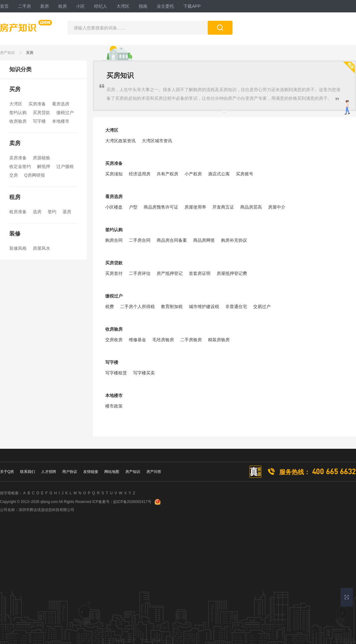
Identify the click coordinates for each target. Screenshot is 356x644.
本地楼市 (61, 121)
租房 (63, 6)
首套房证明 (200, 273)
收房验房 (18, 121)
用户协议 (70, 472)
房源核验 (41, 158)
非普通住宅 (236, 307)
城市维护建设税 (204, 307)
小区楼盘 (114, 207)
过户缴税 (65, 166)
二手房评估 (140, 273)
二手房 (24, 6)
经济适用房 (140, 174)
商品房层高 (251, 207)
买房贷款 (41, 112)
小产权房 (193, 174)
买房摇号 (245, 174)
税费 (110, 307)
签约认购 (18, 112)
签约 (52, 212)
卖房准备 (18, 158)
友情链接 (91, 472)
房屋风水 (41, 248)
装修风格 (18, 248)
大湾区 (123, 6)
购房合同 (114, 240)
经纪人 (101, 6)
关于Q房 (7, 472)
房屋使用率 (195, 207)
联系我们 (28, 472)
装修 (15, 234)
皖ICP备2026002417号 (132, 502)
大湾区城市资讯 (157, 141)
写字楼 (39, 121)
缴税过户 (65, 112)
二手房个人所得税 (137, 307)
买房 (30, 53)
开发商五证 (223, 207)
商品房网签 (204, 240)
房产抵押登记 (170, 273)
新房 (45, 6)
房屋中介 (277, 207)
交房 (14, 175)
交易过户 (262, 307)
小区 (80, 6)
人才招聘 (49, 472)
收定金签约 (20, 166)
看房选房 (61, 104)
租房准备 (18, 212)
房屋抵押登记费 (232, 273)
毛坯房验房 (163, 340)
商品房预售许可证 (161, 207)
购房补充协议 (234, 240)
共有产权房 (167, 174)
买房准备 (37, 104)
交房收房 (114, 340)
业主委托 (165, 6)
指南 (143, 6)
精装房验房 (219, 340)
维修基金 (137, 340)
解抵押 (44, 166)
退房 (67, 212)
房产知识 (7, 53)
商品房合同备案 (172, 240)
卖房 (15, 143)
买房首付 (114, 273)
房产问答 (154, 472)
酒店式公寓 (219, 174)
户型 (133, 207)
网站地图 (112, 472)
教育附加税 (172, 307)
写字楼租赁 (116, 373)
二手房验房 (191, 340)
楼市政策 (114, 406)
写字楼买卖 (144, 373)
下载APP (192, 6)
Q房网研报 (35, 175)
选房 (37, 212)
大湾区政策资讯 (120, 141)
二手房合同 (140, 240)
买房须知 (114, 174)
